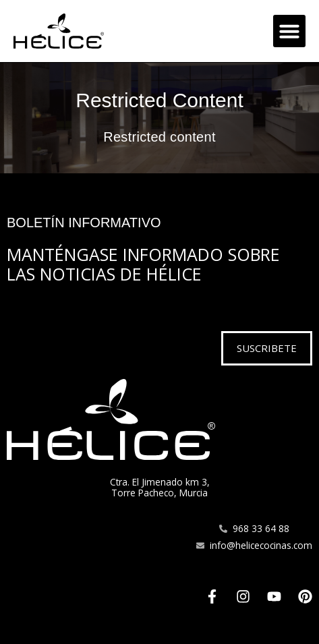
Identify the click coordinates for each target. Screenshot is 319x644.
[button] (289, 31)
